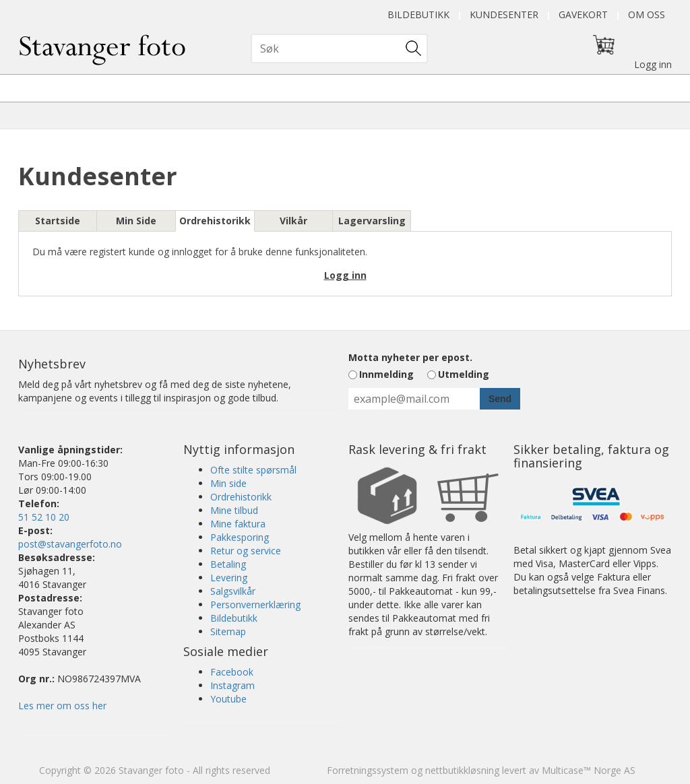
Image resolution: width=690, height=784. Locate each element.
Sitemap (228, 631)
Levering (229, 578)
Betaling (228, 564)
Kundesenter (504, 14)
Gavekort (583, 14)
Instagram (232, 685)
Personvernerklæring (255, 605)
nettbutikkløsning (462, 770)
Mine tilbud (234, 510)
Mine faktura (238, 524)
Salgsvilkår (233, 591)
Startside (58, 221)
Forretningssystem (368, 770)
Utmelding (464, 374)
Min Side (136, 221)
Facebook (232, 672)
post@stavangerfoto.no (70, 544)
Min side (228, 483)
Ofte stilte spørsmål (253, 470)
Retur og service (246, 551)
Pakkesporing (240, 537)
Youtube (228, 699)
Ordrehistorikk (215, 221)
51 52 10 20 (44, 517)
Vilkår (293, 221)
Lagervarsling (372, 221)
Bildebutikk (418, 14)
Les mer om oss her (62, 706)
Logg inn (653, 64)
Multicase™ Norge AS (589, 770)
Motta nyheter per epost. (410, 357)
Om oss (647, 14)
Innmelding (386, 374)
